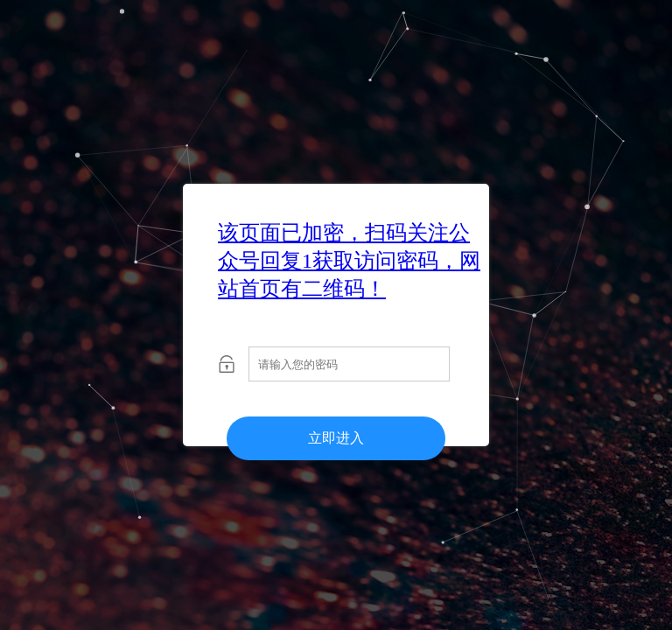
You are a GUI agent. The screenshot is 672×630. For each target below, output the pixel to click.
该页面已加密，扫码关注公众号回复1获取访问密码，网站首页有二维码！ (349, 261)
